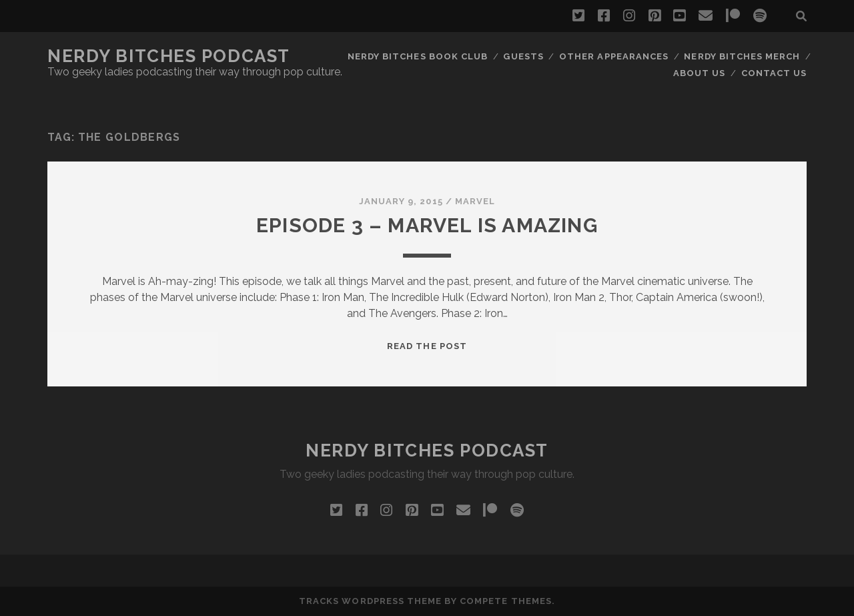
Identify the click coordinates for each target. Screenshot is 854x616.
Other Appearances (614, 56)
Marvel (475, 201)
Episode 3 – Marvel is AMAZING (427, 225)
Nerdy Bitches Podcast (169, 56)
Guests (523, 56)
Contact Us (774, 73)
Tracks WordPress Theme (370, 601)
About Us (699, 73)
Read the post (427, 346)
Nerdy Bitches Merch (742, 56)
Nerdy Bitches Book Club (418, 56)
